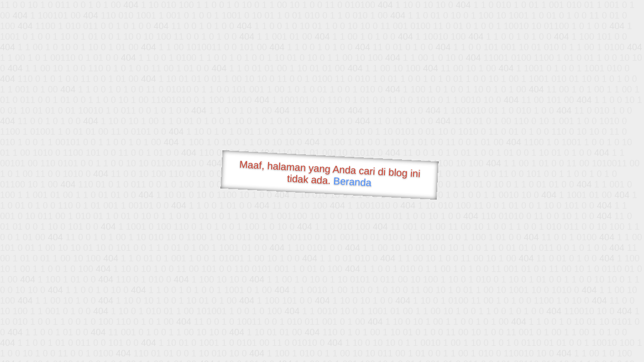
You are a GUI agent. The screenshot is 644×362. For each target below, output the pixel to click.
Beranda (352, 182)
